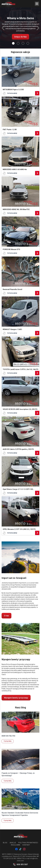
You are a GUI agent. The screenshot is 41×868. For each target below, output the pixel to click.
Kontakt (26, 845)
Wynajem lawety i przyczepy (16, 698)
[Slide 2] (23, 43)
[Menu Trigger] (37, 4)
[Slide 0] (13, 43)
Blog (5, 843)
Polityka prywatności (28, 843)
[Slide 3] (28, 43)
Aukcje (13, 843)
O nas (6, 616)
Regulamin (16, 845)
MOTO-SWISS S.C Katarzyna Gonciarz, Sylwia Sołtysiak (20, 854)
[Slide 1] (18, 43)
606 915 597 (22, 864)
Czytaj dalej (8, 741)
